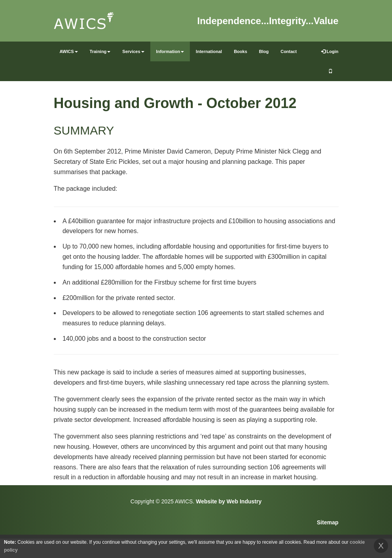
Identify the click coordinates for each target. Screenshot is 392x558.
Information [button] (170, 51)
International (209, 51)
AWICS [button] (69, 51)
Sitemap (328, 522)
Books (241, 51)
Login (330, 51)
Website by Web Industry (229, 501)
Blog (264, 51)
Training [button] (100, 51)
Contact (289, 51)
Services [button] (133, 51)
